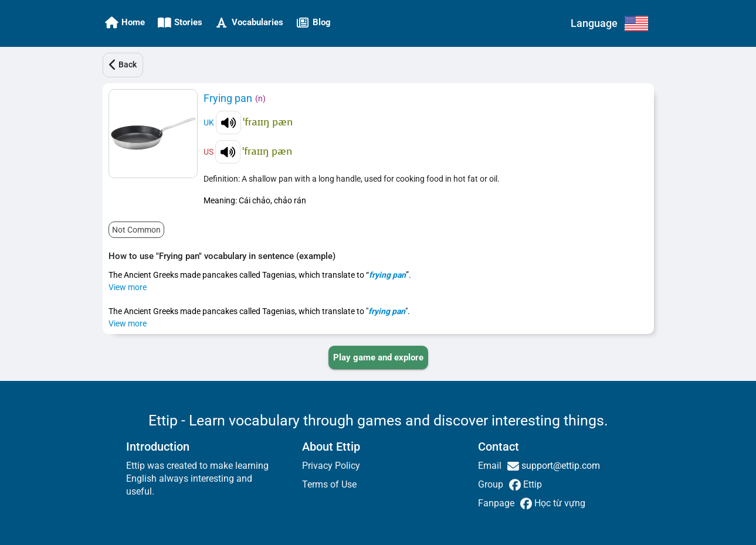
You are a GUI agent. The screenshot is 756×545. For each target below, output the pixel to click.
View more (128, 287)
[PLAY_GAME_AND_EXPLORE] (378, 357)
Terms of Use (329, 484)
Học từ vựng (559, 503)
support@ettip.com (560, 466)
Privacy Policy (331, 466)
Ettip (531, 484)
